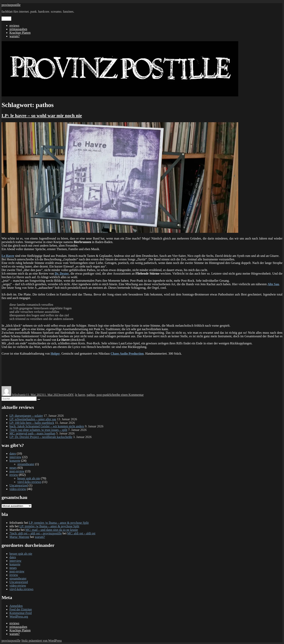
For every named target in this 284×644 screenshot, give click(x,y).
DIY (71, 395)
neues (13, 468)
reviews (14, 26)
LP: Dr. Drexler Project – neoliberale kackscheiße (41, 437)
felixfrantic (19, 395)
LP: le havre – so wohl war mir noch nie (42, 116)
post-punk (103, 395)
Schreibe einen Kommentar (126, 395)
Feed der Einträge (21, 609)
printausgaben (18, 29)
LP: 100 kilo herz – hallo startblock (32, 423)
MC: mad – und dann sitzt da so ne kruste (52, 530)
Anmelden (16, 606)
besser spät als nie (29, 478)
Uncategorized (19, 485)
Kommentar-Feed (21, 613)
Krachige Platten (20, 33)
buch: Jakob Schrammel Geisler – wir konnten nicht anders (47, 426)
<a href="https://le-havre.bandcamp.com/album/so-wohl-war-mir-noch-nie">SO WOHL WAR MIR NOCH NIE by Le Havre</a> (142, 370)
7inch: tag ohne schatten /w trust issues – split (38, 430)
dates (13, 453)
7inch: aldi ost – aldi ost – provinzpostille (36, 533)
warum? (15, 36)
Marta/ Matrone (19, 537)
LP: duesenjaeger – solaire (26, 416)
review (64, 395)
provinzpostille (11, 5)
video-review (18, 489)
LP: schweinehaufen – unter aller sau (33, 419)
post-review (17, 471)
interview (15, 457)
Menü (6, 19)
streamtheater (26, 464)
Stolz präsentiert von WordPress (42, 641)
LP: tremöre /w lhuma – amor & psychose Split (59, 523)
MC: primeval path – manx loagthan (32, 433)
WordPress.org (19, 617)
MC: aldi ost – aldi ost (81, 533)
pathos (91, 395)
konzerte (15, 461)
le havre (80, 395)
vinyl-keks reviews (29, 482)
